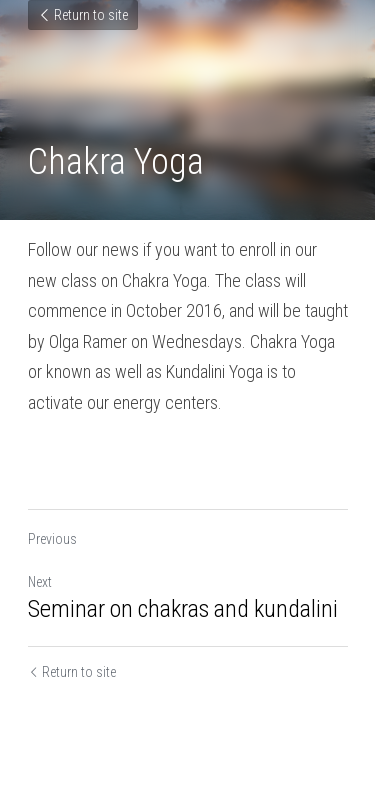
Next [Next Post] (40, 582)
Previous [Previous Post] (52, 539)
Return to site (83, 15)
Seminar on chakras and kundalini (183, 609)
